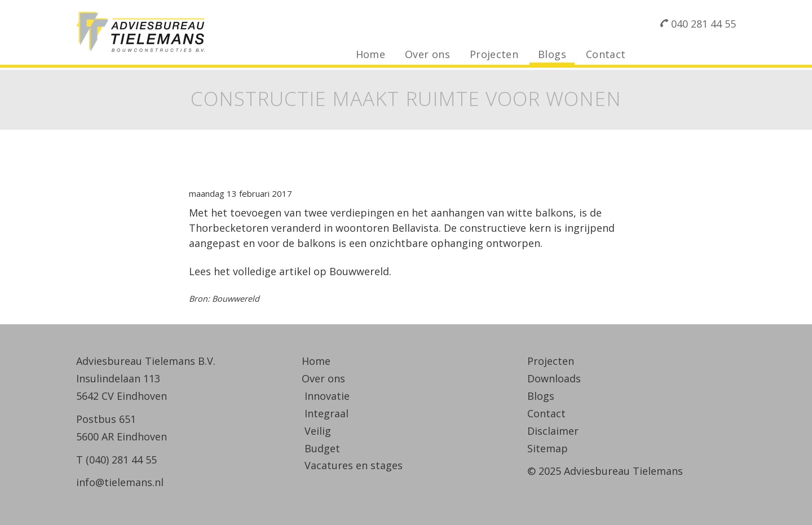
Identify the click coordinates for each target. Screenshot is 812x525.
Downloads (554, 378)
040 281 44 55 (703, 24)
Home (370, 54)
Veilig (318, 431)
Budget (322, 448)
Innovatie (327, 396)
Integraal (326, 413)
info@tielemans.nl (120, 482)
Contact (606, 54)
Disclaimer (553, 431)
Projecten (494, 54)
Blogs (552, 54)
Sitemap (548, 448)
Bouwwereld (359, 271)
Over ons (427, 54)
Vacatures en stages (354, 465)
